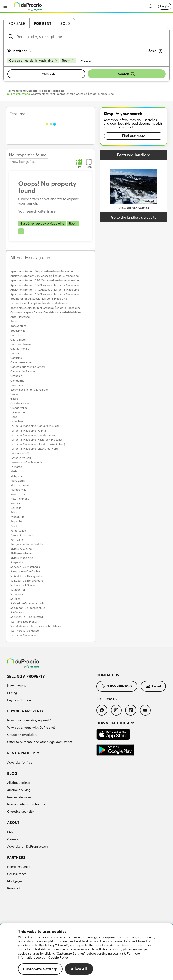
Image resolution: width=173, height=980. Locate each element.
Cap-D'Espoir (18, 340)
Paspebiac (16, 521)
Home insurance (19, 867)
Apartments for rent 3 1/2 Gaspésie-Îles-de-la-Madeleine (45, 280)
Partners (16, 857)
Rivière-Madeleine (22, 558)
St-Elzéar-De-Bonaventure (27, 581)
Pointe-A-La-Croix (22, 535)
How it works (16, 686)
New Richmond (20, 499)
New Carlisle (18, 494)
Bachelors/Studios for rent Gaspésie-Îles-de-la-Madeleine (46, 308)
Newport (16, 503)
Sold (65, 23)
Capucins (16, 358)
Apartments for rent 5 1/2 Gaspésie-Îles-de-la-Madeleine (45, 290)
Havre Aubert (18, 412)
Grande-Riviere (20, 403)
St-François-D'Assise (23, 585)
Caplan (15, 353)
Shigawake (17, 562)
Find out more (134, 136)
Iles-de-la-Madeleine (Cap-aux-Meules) (34, 426)
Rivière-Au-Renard (22, 553)
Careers (13, 839)
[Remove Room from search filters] (68, 61)
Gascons (15, 394)
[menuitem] (52, 689)
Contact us (108, 675)
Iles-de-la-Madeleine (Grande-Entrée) (33, 435)
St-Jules (15, 599)
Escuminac (17, 385)
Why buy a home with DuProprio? (31, 728)
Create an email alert (22, 735)
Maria (14, 471)
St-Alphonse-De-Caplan (25, 571)
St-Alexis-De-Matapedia (25, 567)
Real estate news (19, 797)
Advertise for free (20, 762)
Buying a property (25, 711)
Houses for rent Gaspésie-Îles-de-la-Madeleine (39, 303)
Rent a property (23, 753)
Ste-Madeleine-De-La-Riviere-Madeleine (36, 626)
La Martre (16, 467)
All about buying (19, 790)
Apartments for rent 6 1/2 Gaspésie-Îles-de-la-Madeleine (45, 294)
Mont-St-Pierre (20, 485)
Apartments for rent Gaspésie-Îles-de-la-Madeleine (42, 271)
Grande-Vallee (19, 408)
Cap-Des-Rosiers (21, 344)
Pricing (12, 693)
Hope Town (17, 421)
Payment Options (20, 700)
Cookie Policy (59, 957)
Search (127, 74)
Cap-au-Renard (20, 349)
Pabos (14, 512)
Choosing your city (20, 812)
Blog (12, 773)
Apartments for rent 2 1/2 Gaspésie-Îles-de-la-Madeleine (45, 276)
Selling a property (26, 676)
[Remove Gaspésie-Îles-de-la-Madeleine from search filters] (33, 61)
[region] (86, 952)
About (13, 823)
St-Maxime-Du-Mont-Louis (27, 603)
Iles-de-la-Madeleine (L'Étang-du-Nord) (34, 449)
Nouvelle (16, 508)
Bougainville (18, 331)
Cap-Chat (16, 335)
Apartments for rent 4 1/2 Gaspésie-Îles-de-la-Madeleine (45, 285)
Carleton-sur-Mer (21, 362)
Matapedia (17, 476)
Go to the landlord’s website (134, 217)
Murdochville (18, 490)
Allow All (79, 969)
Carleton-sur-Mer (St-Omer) (27, 367)
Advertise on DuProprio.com (27, 846)
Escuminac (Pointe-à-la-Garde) (29, 390)
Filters (47, 74)
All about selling (18, 783)
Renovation (15, 888)
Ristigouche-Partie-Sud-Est (27, 544)
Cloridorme (17, 381)
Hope (14, 417)
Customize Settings (40, 969)
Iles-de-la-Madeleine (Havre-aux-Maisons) (36, 440)
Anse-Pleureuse (20, 317)
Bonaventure (18, 326)
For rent (43, 23)
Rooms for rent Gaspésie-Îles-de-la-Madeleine (39, 299)
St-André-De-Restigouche (26, 576)
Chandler (16, 376)
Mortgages (15, 881)
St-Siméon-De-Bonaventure (28, 608)
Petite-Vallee (18, 531)
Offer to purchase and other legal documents (40, 742)
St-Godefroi (18, 590)
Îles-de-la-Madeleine (23, 635)
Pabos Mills (17, 517)
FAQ (10, 832)
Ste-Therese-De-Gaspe (25, 631)
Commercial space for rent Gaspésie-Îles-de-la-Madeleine (46, 312)
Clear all (86, 61)
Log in (165, 6)
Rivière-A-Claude (21, 549)
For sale (17, 23)
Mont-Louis (17, 481)
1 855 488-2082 (117, 686)
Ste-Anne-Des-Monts (24, 622)
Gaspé (14, 399)
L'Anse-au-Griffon (21, 453)
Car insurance (17, 874)
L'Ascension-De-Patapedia (26, 462)
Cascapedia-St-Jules (23, 371)
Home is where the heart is (26, 804)
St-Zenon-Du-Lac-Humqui (27, 617)
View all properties (134, 208)
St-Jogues (17, 594)
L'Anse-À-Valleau (21, 458)
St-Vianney (17, 612)
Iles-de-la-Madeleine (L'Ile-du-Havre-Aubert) (38, 444)
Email (153, 686)
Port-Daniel (17, 540)
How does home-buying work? (29, 720)
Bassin (14, 321)
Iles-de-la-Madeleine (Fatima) (28, 431)
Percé (14, 526)
